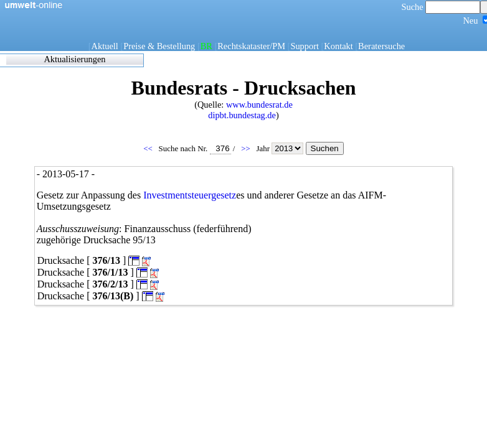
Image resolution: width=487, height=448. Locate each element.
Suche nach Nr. (195, 148)
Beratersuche (381, 46)
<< (149, 148)
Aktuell (105, 46)
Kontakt (338, 46)
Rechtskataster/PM (251, 46)
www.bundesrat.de (259, 105)
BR (206, 46)
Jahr (281, 148)
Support (305, 46)
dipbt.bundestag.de (242, 115)
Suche (441, 7)
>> (247, 148)
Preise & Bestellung (159, 46)
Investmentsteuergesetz (190, 195)
